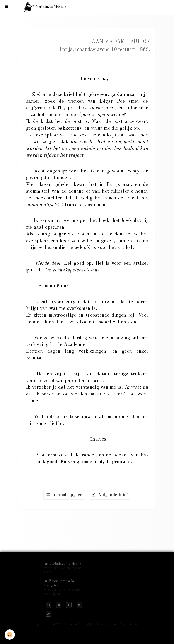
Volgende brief (110, 495)
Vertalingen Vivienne (63, 564)
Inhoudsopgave (64, 495)
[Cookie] (10, 635)
